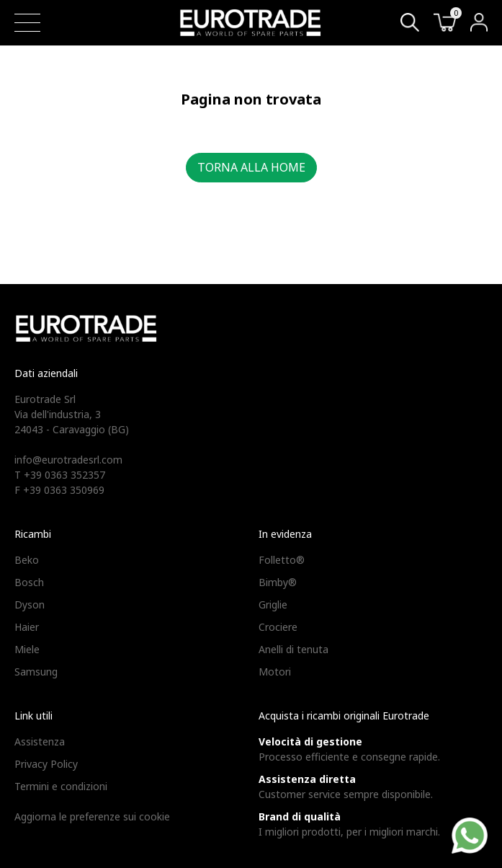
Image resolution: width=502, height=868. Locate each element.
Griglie (273, 604)
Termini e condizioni (61, 786)
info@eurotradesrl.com (68, 460)
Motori (275, 672)
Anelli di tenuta (293, 649)
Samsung (36, 672)
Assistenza (40, 741)
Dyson (30, 604)
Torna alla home (251, 167)
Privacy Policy (46, 764)
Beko (27, 560)
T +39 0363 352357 (60, 475)
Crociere (278, 627)
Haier (27, 627)
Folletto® (282, 560)
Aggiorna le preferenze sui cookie (92, 816)
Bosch (29, 582)
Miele (27, 649)
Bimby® (278, 582)
